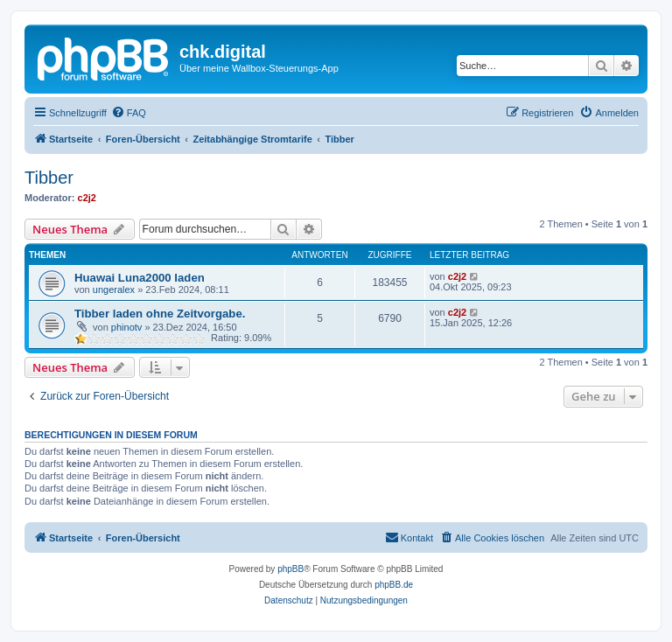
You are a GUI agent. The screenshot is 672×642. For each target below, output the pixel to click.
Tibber (49, 178)
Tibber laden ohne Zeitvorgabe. (160, 314)
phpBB (290, 569)
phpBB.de (394, 585)
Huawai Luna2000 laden (140, 278)
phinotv (126, 327)
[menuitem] (129, 113)
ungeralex (114, 290)
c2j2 (87, 198)
